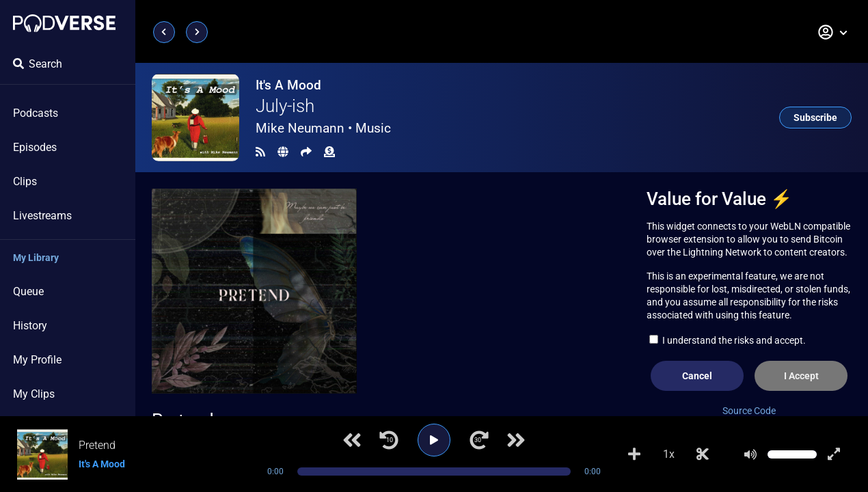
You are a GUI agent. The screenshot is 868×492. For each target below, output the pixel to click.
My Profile (37, 360)
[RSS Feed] (260, 152)
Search (38, 64)
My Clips (34, 394)
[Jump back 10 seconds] (389, 440)
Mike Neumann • (323, 128)
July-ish (285, 106)
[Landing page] (64, 23)
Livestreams (42, 216)
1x (669, 454)
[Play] (434, 440)
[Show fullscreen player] (834, 454)
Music (373, 128)
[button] (833, 32)
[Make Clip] (703, 454)
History (30, 326)
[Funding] (329, 152)
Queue (28, 291)
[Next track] (516, 440)
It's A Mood (288, 85)
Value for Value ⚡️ (719, 199)
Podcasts (36, 113)
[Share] (306, 152)
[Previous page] (164, 32)
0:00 (275, 471)
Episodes (35, 147)
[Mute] (750, 454)
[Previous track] (352, 440)
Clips (25, 181)
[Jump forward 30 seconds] (479, 440)
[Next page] (197, 32)
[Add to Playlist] (634, 454)
